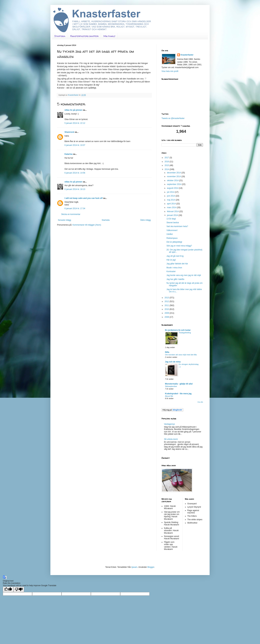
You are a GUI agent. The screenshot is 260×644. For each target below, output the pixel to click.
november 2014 (174, 176)
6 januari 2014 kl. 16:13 (75, 189)
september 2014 (174, 184)
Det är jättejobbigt (174, 242)
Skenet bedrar (173, 223)
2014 (167, 169)
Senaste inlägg (64, 220)
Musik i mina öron (174, 268)
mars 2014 (172, 207)
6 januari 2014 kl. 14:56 (75, 173)
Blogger (151, 567)
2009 (167, 313)
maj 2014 (171, 200)
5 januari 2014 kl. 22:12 (75, 123)
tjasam (134, 567)
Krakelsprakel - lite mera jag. (179, 394)
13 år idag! (171, 219)
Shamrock (69, 132)
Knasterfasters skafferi (84, 36)
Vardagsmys (169, 424)
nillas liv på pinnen (73, 110)
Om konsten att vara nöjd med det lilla (181, 355)
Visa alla (200, 402)
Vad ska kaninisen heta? (177, 226)
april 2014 (172, 204)
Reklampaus (172, 238)
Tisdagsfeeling (185, 333)
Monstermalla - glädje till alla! (179, 384)
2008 (167, 317)
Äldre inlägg (146, 220)
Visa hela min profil (170, 71)
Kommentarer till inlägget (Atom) (87, 225)
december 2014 (174, 173)
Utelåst (170, 234)
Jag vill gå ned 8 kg (175, 256)
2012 (167, 301)
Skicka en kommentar (71, 214)
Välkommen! (172, 230)
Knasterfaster (187, 55)
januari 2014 (173, 215)
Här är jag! (171, 260)
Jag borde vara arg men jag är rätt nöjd (184, 275)
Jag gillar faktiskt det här (177, 264)
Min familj (109, 36)
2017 (167, 158)
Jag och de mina (173, 362)
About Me (169, 396)
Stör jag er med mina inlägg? (179, 246)
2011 (167, 305)
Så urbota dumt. (171, 439)
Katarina (68, 154)
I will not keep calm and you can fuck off (83, 198)
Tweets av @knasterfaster (173, 118)
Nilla (167, 352)
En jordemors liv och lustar (178, 330)
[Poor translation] (19, 589)
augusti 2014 (173, 188)
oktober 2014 (173, 180)
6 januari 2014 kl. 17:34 (75, 208)
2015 (167, 165)
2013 (167, 298)
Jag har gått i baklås (175, 279)
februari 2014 (173, 211)
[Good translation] (8, 589)
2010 (167, 309)
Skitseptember (171, 386)
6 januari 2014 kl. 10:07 (75, 145)
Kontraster (171, 271)
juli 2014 (171, 192)
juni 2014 (171, 196)
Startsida (60, 36)
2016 (167, 162)
